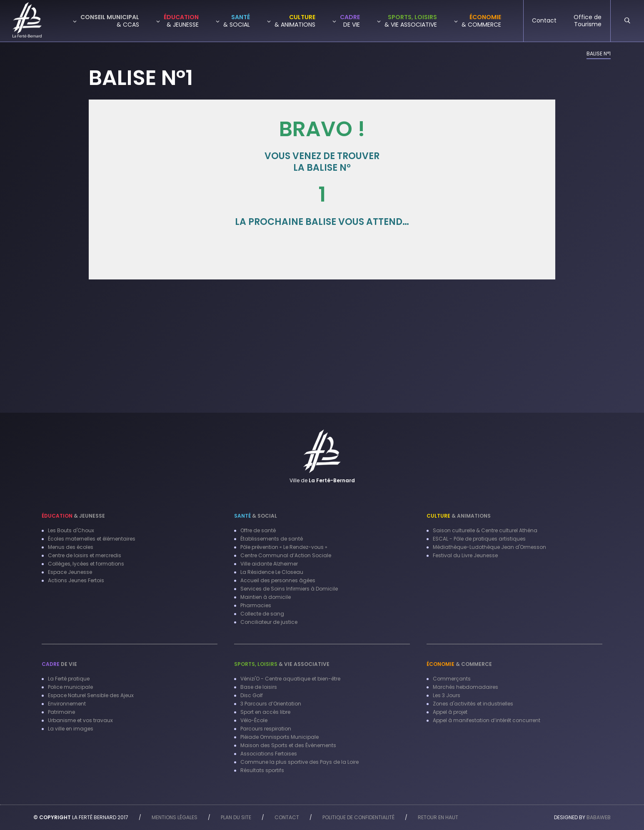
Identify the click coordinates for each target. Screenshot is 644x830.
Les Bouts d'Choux (71, 530)
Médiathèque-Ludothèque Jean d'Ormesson (489, 547)
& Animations (459, 516)
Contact (287, 817)
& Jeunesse (73, 516)
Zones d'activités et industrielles (473, 704)
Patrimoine (61, 712)
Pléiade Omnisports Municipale (280, 737)
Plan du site (236, 817)
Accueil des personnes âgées (278, 580)
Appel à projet (450, 712)
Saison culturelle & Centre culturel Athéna (485, 530)
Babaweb (599, 817)
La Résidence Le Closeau (272, 572)
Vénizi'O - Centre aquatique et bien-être (290, 679)
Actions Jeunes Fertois (76, 580)
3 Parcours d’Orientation (271, 704)
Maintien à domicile (266, 597)
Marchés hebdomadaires (466, 687)
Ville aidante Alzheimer (269, 564)
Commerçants (452, 679)
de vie (59, 664)
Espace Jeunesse (70, 572)
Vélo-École (254, 720)
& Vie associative (282, 664)
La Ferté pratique (69, 679)
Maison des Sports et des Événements (288, 745)
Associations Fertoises (269, 754)
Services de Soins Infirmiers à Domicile (289, 589)
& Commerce (459, 664)
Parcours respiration (266, 729)
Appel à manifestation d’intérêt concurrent (487, 720)
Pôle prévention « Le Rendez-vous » (284, 547)
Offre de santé (258, 530)
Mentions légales (175, 817)
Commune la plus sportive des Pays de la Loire (300, 762)
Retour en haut (438, 817)
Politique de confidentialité (358, 817)
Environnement (67, 704)
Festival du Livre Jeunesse (465, 555)
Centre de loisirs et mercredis (85, 555)
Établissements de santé (272, 539)
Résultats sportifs (262, 770)
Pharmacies (256, 605)
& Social (256, 516)
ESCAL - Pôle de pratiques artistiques (479, 539)
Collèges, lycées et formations (86, 564)
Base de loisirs (259, 687)
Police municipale (70, 687)
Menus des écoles (71, 547)
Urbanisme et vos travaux (80, 720)
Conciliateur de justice (269, 622)
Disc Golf (252, 695)
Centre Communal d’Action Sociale (286, 555)
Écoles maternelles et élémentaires (92, 539)
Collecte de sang (262, 614)
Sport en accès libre (265, 712)
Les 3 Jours (447, 695)
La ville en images (71, 729)
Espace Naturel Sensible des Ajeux (91, 695)
